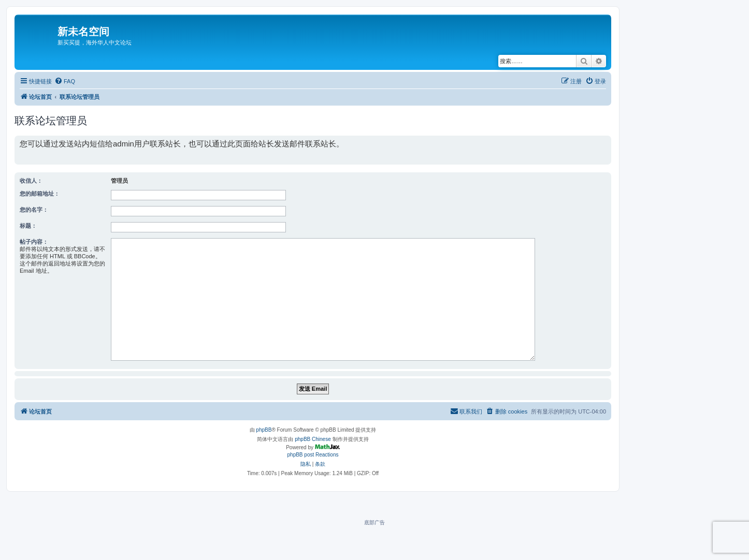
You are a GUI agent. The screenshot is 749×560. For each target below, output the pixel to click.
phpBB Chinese (313, 439)
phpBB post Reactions (313, 455)
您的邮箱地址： (40, 194)
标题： (28, 226)
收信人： (31, 181)
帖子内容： (34, 242)
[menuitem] (65, 81)
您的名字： (34, 210)
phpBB (264, 430)
